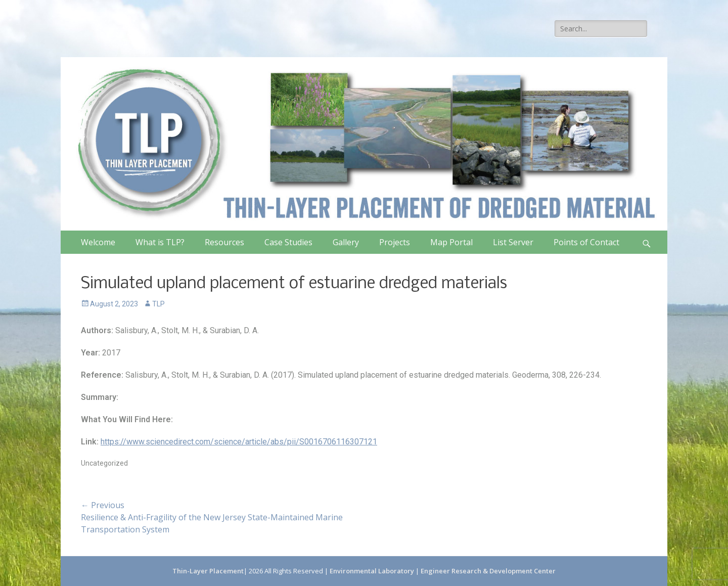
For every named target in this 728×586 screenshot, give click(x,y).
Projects (395, 242)
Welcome (98, 242)
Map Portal (451, 242)
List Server (513, 242)
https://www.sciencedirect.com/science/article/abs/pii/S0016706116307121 (239, 442)
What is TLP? (160, 242)
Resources (224, 242)
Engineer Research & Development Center (488, 571)
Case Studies (288, 242)
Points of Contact (586, 242)
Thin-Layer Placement (208, 571)
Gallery (346, 242)
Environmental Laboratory (373, 571)
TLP (158, 304)
